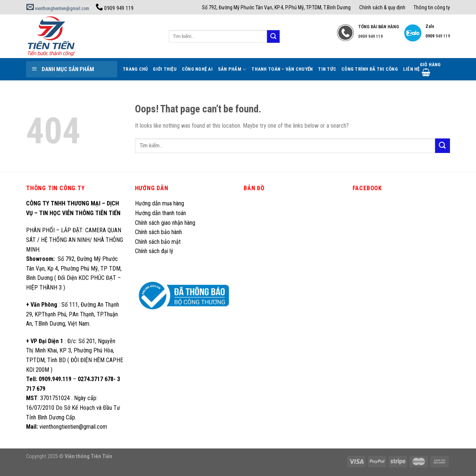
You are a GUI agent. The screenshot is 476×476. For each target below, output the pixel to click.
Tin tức (327, 69)
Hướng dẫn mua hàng (160, 203)
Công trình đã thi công (370, 69)
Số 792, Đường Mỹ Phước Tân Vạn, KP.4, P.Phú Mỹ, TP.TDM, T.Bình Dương (276, 7)
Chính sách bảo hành (158, 232)
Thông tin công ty (432, 7)
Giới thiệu (165, 69)
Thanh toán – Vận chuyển (282, 69)
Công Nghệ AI (197, 69)
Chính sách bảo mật (158, 242)
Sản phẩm (232, 69)
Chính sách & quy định (382, 7)
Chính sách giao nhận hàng (165, 223)
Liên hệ (411, 69)
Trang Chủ (135, 69)
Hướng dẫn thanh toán (160, 213)
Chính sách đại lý (155, 251)
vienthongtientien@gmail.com (58, 9)
